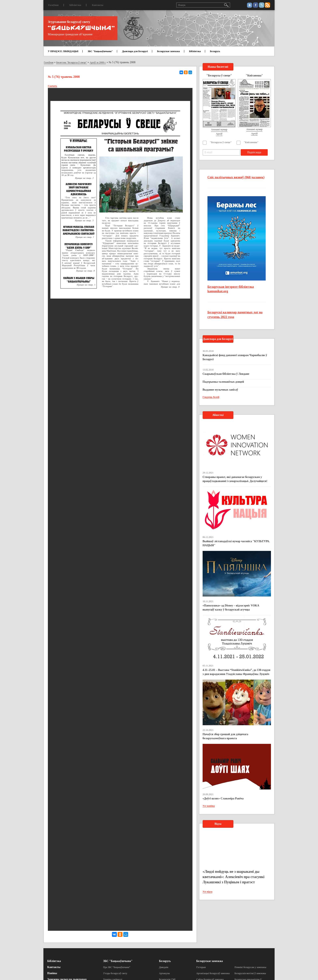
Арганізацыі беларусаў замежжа (213, 973)
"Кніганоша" (251, 142)
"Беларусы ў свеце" (221, 142)
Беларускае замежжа (168, 51)
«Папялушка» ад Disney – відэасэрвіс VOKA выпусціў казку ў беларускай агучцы (231, 608)
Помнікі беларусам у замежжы (250, 967)
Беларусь (215, 51)
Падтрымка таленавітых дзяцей (223, 382)
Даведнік (164, 967)
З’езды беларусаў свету (115, 973)
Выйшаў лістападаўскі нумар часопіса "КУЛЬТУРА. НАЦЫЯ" (236, 543)
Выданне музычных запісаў (220, 390)
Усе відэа (208, 892)
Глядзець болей (211, 397)
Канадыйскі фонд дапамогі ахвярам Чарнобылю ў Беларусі (235, 357)
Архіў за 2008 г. (98, 62)
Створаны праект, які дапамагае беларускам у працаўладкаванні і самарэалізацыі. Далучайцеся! (235, 479)
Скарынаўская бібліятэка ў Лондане (226, 374)
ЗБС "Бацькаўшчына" (100, 51)
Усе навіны (209, 806)
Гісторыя (201, 967)
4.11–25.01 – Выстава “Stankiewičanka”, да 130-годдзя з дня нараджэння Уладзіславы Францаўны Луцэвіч (236, 672)
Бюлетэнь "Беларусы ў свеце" (71, 62)
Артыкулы (164, 973)
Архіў (219, 134)
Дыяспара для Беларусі (135, 51)
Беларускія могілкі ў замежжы (250, 973)
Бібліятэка (75, 5)
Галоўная (53, 5)
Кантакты (98, 5)
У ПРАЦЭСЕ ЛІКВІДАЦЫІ (63, 51)
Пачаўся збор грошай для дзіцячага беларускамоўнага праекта (225, 736)
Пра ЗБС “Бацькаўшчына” (117, 967)
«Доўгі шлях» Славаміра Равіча (223, 798)
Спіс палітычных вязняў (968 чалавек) (236, 177)
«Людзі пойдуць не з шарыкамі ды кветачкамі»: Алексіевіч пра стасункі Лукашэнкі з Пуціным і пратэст (234, 877)
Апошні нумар (219, 129)
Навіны (52, 973)
